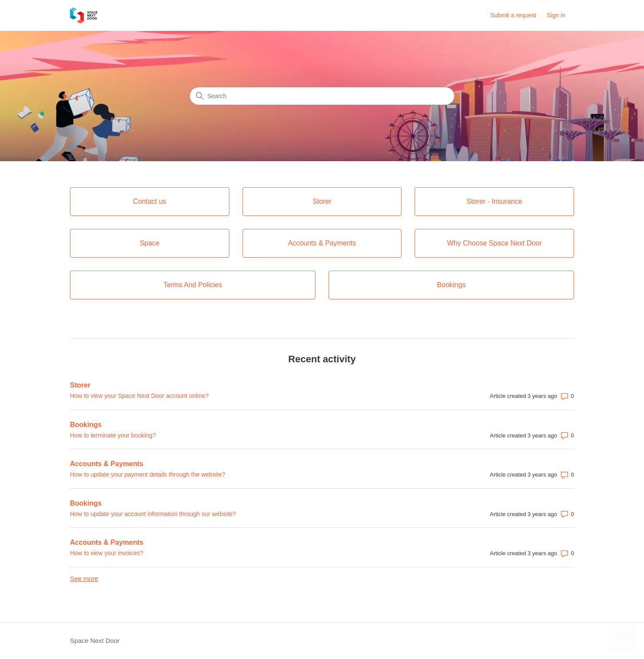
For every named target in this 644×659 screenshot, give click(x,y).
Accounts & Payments (107, 464)
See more (84, 578)
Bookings (86, 425)
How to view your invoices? (107, 553)
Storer (80, 385)
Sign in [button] (556, 15)
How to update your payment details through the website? (148, 474)
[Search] (322, 96)
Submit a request (513, 15)
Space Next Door (95, 641)
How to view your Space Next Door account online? (139, 396)
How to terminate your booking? (113, 435)
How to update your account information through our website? (153, 514)
